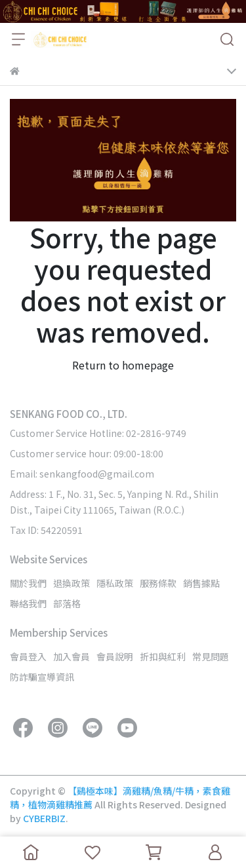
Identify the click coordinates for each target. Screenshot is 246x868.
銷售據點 (201, 583)
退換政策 (72, 583)
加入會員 (72, 656)
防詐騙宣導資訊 (42, 677)
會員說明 (115, 656)
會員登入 (28, 656)
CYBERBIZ (44, 818)
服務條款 (158, 583)
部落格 (67, 603)
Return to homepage (123, 365)
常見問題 (211, 656)
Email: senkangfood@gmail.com (82, 474)
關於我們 (28, 583)
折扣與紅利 (163, 656)
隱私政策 (115, 583)
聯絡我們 (28, 603)
